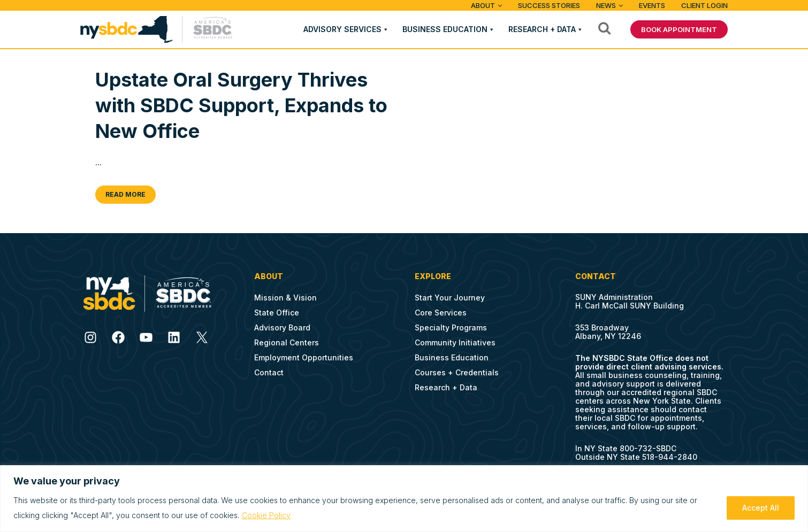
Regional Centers (287, 342)
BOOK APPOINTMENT (679, 29)
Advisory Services (342, 29)
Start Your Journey (450, 298)
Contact (269, 372)
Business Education (445, 29)
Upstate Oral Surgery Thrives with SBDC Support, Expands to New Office (241, 105)
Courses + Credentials (457, 372)
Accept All (761, 508)
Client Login (704, 5)
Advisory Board (282, 327)
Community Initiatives (455, 342)
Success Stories (549, 5)
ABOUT (483, 5)
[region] (404, 499)
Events (652, 5)
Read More (125, 194)
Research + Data (542, 29)
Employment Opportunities (304, 357)
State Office (277, 313)
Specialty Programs (451, 327)
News (606, 5)
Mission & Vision (285, 298)
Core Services (441, 313)
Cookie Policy (266, 515)
